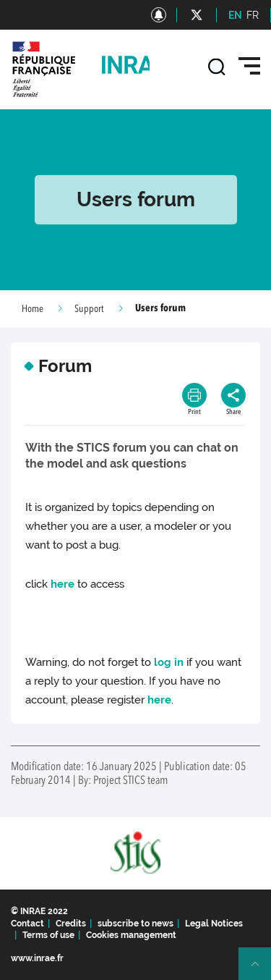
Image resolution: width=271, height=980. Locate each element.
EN (235, 15)
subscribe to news (135, 924)
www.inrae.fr (37, 958)
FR (253, 15)
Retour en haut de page (261, 970)
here (63, 584)
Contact (27, 924)
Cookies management (131, 935)
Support (89, 309)
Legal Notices (214, 924)
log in (169, 662)
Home (33, 309)
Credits (71, 924)
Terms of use (48, 935)
